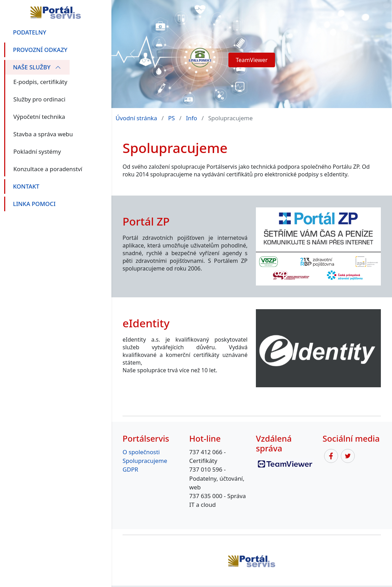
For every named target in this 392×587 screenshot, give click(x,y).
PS (171, 118)
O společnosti (141, 452)
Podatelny (30, 32)
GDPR (130, 469)
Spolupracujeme (145, 461)
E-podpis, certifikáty (40, 82)
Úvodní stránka (136, 118)
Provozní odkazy (40, 50)
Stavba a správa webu (43, 134)
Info (191, 118)
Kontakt (26, 186)
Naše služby (37, 67)
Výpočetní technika (39, 117)
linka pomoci (34, 204)
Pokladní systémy (37, 151)
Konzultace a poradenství (48, 169)
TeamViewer (252, 60)
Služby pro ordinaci (39, 99)
